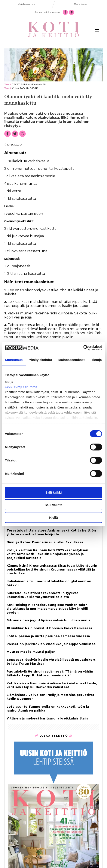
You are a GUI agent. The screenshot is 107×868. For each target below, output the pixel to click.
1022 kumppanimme (21, 387)
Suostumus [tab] (14, 360)
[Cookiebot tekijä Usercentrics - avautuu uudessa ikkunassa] (83, 348)
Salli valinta (54, 505)
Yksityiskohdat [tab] (41, 360)
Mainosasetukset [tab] (71, 360)
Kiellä (53, 517)
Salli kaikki (54, 492)
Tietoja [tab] (97, 360)
